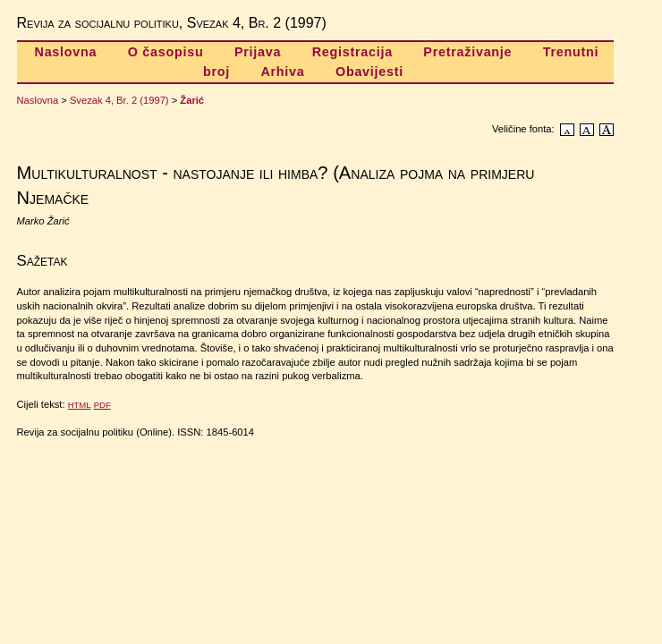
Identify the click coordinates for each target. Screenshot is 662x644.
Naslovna (66, 52)
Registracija (352, 52)
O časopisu (166, 52)
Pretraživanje (467, 52)
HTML (80, 405)
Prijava (258, 52)
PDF (102, 405)
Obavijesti (369, 72)
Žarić (192, 100)
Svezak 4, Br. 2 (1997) (119, 100)
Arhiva (282, 72)
